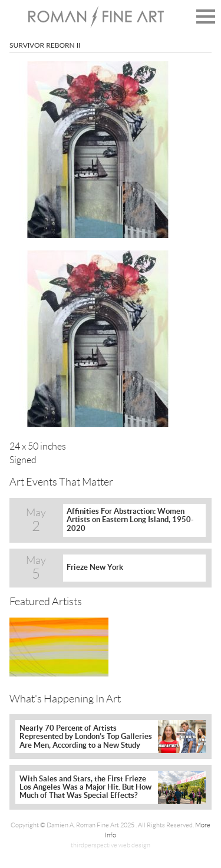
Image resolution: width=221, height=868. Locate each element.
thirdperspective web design (111, 845)
